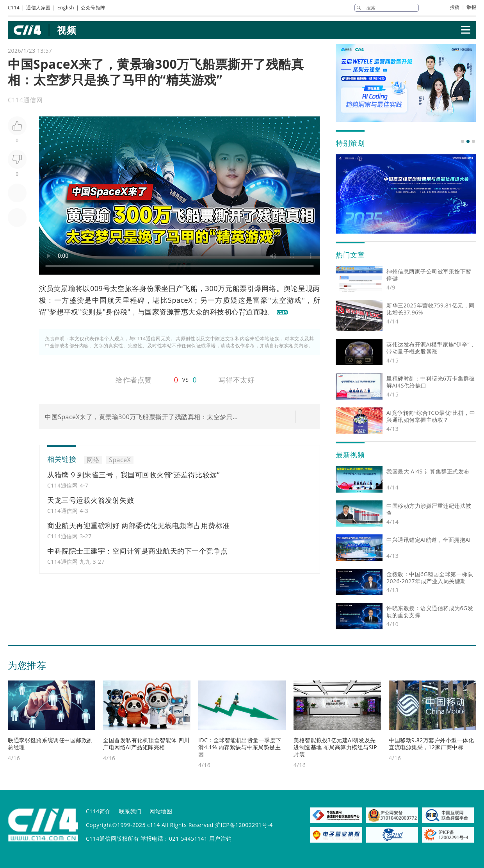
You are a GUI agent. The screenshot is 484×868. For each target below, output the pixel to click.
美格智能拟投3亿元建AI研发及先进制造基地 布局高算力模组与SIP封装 (335, 747)
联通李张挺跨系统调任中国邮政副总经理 (50, 744)
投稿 (455, 7)
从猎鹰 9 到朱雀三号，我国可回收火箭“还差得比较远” (133, 475)
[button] (463, 141)
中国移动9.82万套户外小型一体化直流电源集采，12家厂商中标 (431, 744)
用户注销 (221, 839)
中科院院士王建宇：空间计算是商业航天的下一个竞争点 (138, 551)
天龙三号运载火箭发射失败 (91, 500)
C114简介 (98, 811)
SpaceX (180, 300)
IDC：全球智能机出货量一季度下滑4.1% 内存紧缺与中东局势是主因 (240, 747)
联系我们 (130, 811)
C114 (14, 8)
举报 (471, 7)
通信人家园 (38, 8)
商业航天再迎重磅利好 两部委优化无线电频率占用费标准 (139, 525)
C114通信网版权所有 (112, 839)
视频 (67, 30)
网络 (269, 288)
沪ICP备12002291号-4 (244, 825)
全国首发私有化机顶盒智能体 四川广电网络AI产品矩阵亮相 (146, 744)
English (66, 8)
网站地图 (161, 811)
